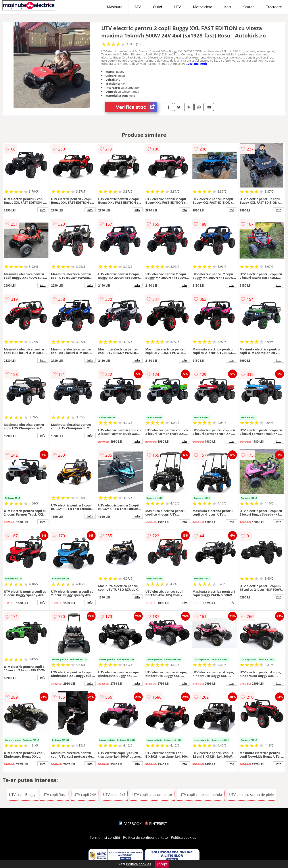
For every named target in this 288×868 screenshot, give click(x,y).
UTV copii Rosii (55, 795)
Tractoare (274, 7)
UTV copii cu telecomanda (201, 795)
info (43, 210)
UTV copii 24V (85, 795)
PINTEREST (156, 824)
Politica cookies (184, 837)
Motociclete (203, 7)
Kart (228, 7)
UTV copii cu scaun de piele (252, 795)
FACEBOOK (130, 824)
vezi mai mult (198, 64)
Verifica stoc (136, 107)
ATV (138, 7)
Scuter (249, 7)
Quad (158, 7)
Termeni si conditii (105, 837)
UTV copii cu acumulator (152, 795)
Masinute (115, 7)
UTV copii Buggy (22, 795)
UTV (177, 7)
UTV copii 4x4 (114, 795)
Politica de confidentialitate (146, 837)
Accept (162, 864)
